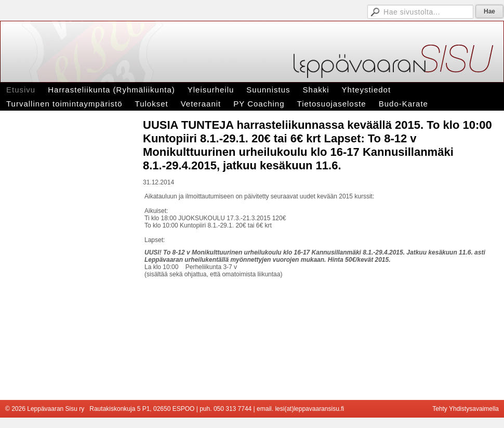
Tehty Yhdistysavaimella (466, 409)
